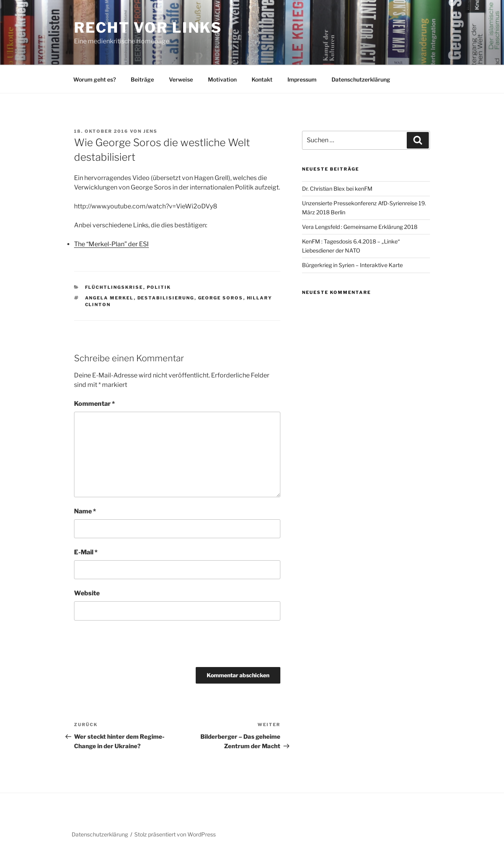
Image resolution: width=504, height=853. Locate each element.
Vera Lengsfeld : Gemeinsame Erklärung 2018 (360, 227)
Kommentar (94, 404)
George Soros (221, 298)
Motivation (222, 79)
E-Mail (86, 552)
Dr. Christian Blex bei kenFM (337, 189)
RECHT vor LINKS (148, 28)
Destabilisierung (166, 298)
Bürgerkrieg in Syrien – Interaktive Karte (352, 265)
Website (87, 593)
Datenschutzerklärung (361, 79)
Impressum (302, 79)
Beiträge (142, 79)
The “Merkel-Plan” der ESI (111, 244)
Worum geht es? (94, 79)
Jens (150, 131)
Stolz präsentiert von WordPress (175, 834)
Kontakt (262, 79)
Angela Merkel (109, 298)
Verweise (181, 79)
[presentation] (128, 644)
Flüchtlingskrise (114, 287)
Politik (159, 287)
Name (85, 511)
